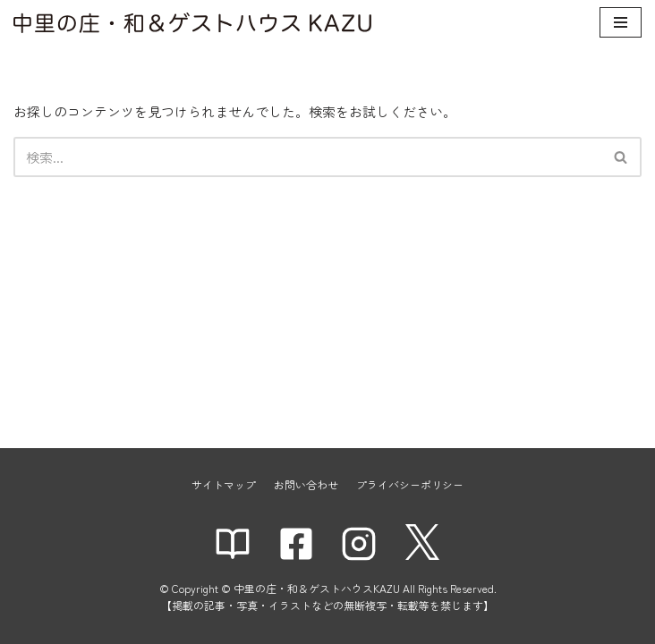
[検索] (307, 157)
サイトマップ (224, 484)
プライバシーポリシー (410, 484)
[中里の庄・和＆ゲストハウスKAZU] (192, 23)
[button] (621, 157)
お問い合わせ (306, 484)
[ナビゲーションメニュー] (621, 22)
